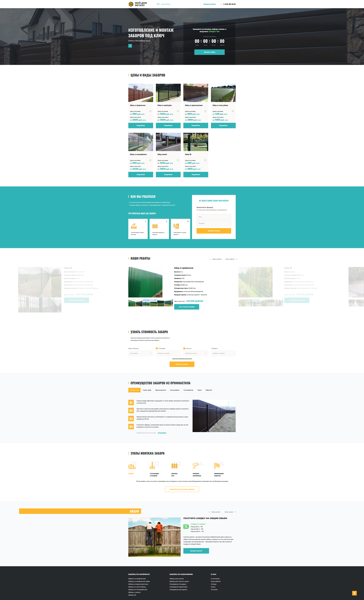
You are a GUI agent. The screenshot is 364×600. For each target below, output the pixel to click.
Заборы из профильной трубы (139, 581)
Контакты (214, 590)
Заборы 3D (132, 595)
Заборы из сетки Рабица (137, 587)
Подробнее (162, 433)
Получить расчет (182, 364)
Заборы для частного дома (179, 581)
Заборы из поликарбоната (138, 590)
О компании (215, 579)
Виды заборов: (134, 348)
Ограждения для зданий (178, 590)
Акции (213, 587)
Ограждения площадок (178, 584)
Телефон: (215, 348)
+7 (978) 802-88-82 (228, 4)
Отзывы (214, 584)
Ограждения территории (178, 587)
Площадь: (162, 348)
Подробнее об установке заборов (182, 489)
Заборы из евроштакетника (138, 584)
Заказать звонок (214, 231)
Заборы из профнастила (137, 579)
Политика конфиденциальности (182, 359)
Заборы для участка (177, 579)
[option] (159, 288)
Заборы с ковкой (134, 592)
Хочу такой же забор (165, 307)
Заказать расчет (196, 549)
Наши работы (216, 581)
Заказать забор (210, 52)
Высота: (189, 348)
